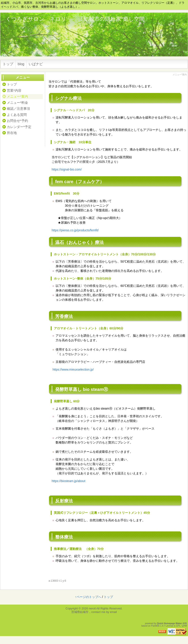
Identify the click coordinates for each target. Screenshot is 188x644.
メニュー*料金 (17, 103)
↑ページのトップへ (88, 597)
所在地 (12, 133)
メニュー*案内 (17, 96)
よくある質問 (17, 115)
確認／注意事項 (18, 109)
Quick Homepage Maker (169, 623)
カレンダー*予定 (19, 127)
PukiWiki (155, 626)
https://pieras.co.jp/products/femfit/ (75, 230)
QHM (184, 626)
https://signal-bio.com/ (67, 169)
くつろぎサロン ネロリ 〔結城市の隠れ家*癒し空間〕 (78, 19)
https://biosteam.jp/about (69, 481)
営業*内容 (14, 90)
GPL (178, 626)
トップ (8, 64)
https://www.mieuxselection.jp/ (73, 369)
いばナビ (36, 64)
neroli (92, 608)
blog (21, 64)
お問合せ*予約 (17, 121)
